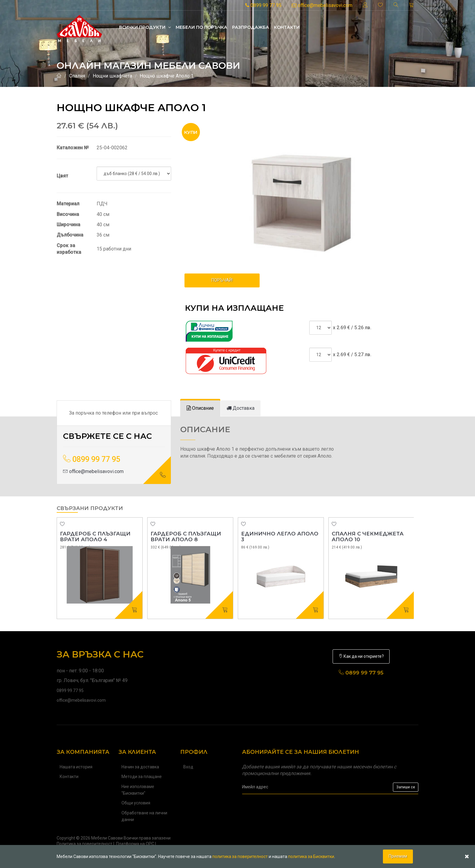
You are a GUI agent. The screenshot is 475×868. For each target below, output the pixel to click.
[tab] (200, 408)
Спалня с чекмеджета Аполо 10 (368, 537)
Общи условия (136, 803)
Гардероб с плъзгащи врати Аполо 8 (186, 537)
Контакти (287, 27)
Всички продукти (145, 27)
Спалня (77, 76)
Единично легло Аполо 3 (280, 537)
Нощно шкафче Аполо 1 (167, 76)
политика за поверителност (240, 856)
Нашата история (76, 767)
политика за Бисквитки (311, 856)
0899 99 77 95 (263, 5)
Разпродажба (251, 27)
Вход (188, 767)
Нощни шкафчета (112, 76)
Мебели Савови (107, 838)
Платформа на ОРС (135, 844)
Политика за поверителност (85, 844)
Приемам (398, 856)
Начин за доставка (140, 767)
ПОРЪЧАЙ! (222, 280)
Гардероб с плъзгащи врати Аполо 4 (95, 537)
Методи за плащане (142, 777)
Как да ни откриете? (361, 656)
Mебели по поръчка (201, 27)
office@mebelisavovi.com (322, 5)
